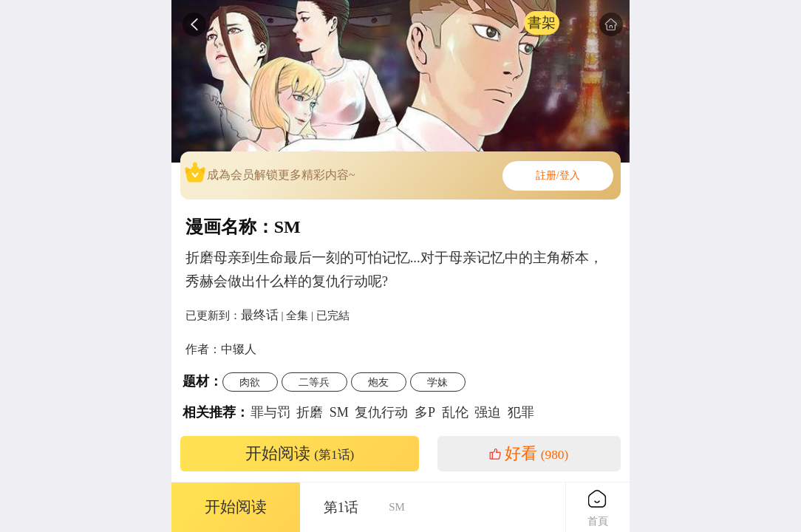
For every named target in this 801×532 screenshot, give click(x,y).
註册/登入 (558, 175)
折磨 (310, 412)
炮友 (378, 382)
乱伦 (455, 412)
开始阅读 (300, 454)
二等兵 (314, 382)
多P (425, 412)
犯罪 (521, 412)
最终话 (260, 315)
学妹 (437, 382)
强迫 (488, 412)
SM (339, 412)
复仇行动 (381, 412)
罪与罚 (270, 412)
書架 (542, 23)
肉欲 (250, 382)
